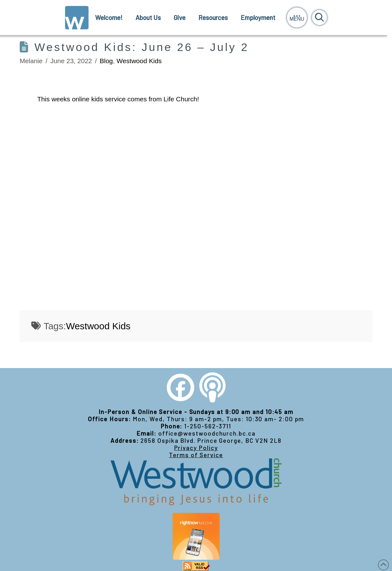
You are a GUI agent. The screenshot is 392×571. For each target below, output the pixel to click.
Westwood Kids (139, 61)
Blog (106, 61)
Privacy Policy (196, 448)
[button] (297, 18)
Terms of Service (196, 455)
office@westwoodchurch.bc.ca (207, 433)
